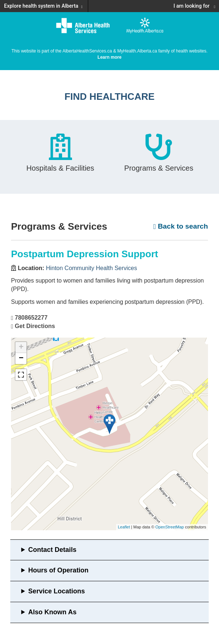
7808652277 (31, 318)
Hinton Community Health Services (91, 268)
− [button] (21, 359)
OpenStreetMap (170, 527)
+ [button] (21, 348)
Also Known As (52, 612)
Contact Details (52, 550)
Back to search (181, 226)
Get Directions (35, 326)
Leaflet (124, 527)
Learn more (109, 57)
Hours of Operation (58, 570)
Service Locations (57, 591)
